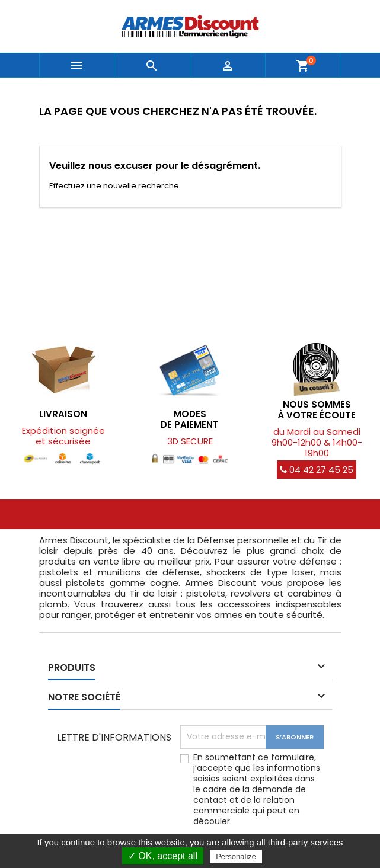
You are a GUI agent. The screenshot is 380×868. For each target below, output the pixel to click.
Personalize (236, 856)
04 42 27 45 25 (317, 470)
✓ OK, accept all (163, 856)
